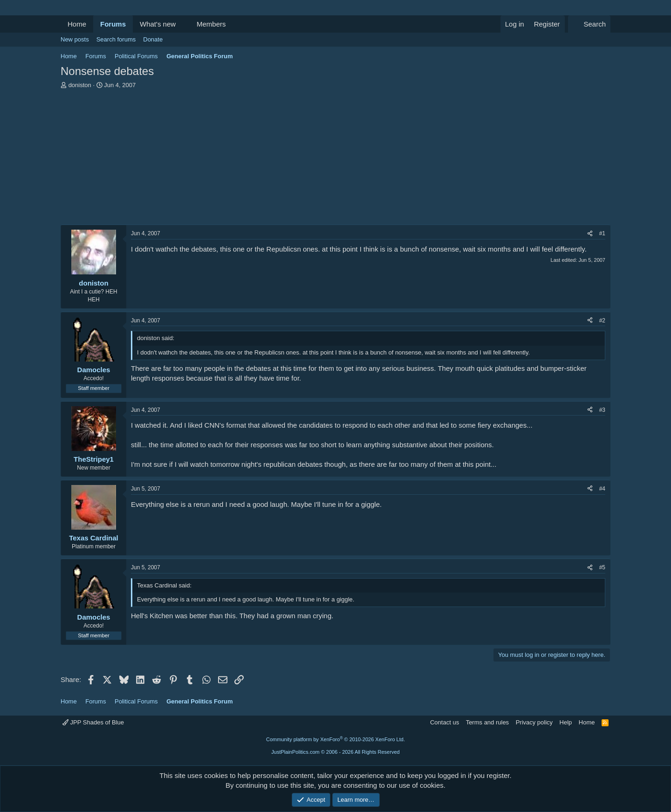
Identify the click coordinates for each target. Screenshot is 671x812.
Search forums (116, 39)
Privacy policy (534, 722)
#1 (602, 233)
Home (77, 24)
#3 (602, 410)
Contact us (445, 722)
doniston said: (156, 338)
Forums (113, 24)
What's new (158, 24)
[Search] (589, 24)
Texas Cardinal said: (164, 585)
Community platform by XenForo (335, 739)
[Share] (590, 234)
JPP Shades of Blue (93, 722)
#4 (602, 489)
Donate (153, 39)
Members (211, 24)
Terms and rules (487, 722)
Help (566, 722)
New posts (75, 39)
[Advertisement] (335, 159)
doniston (80, 85)
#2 (602, 321)
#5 (602, 567)
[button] (183, 24)
